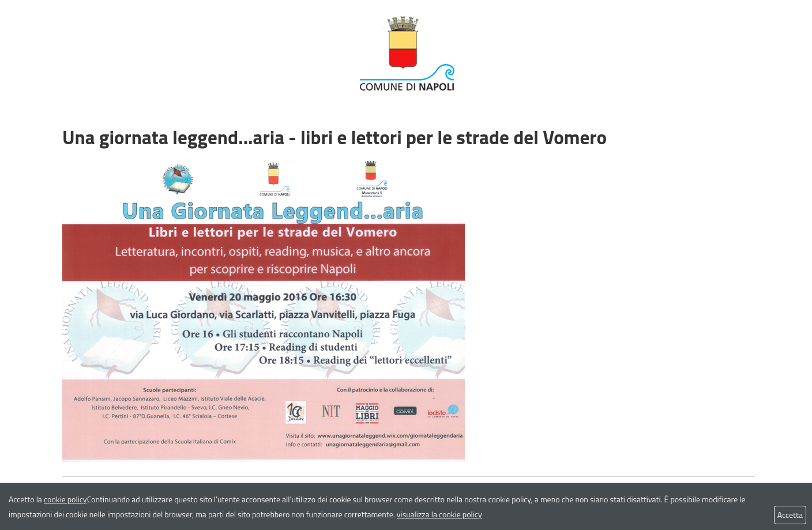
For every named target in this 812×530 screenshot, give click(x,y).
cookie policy (65, 499)
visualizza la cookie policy (439, 514)
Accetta (790, 515)
